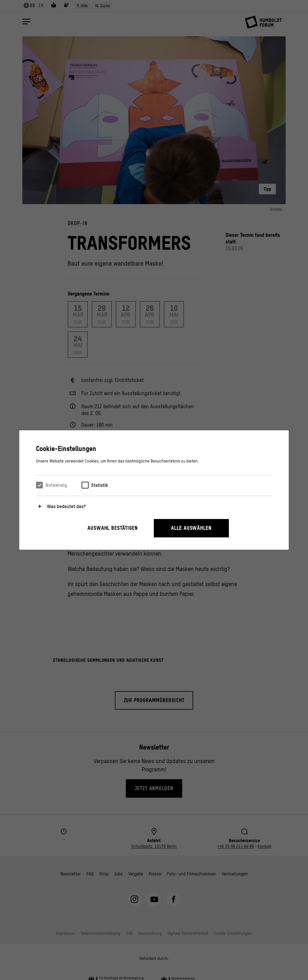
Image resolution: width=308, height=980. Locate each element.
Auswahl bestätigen (113, 528)
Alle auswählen (191, 528)
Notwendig (56, 485)
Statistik (99, 485)
